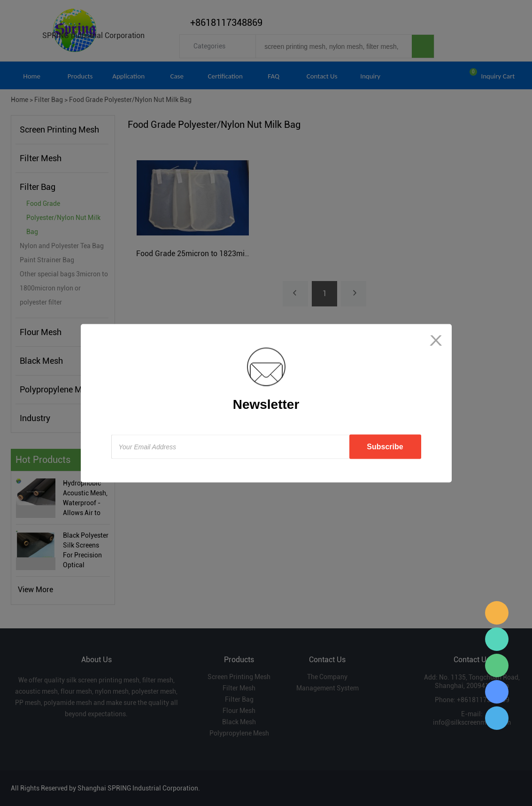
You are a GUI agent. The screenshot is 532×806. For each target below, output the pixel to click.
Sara (497, 613)
